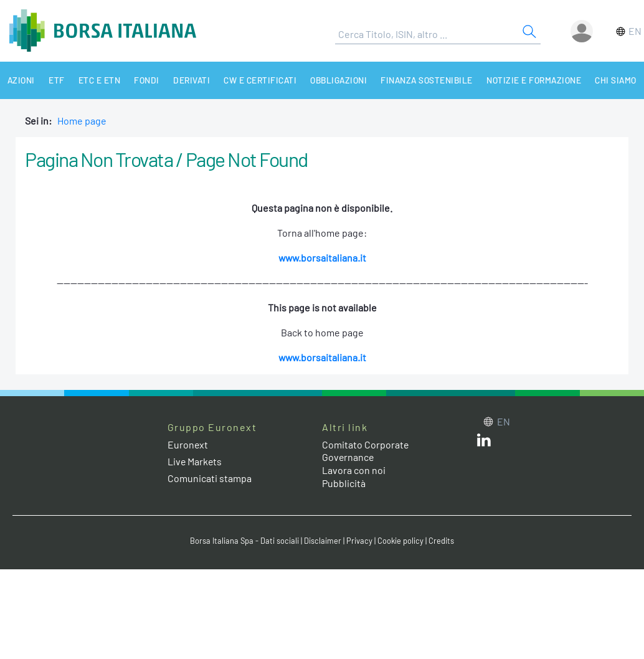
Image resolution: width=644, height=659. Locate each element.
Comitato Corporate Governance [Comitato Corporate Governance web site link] (366, 451)
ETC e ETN (97, 80)
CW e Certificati (254, 80)
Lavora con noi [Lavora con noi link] (354, 470)
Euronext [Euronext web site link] (188, 444)
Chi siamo (607, 80)
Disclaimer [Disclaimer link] (323, 541)
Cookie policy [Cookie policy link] (400, 541)
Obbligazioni (332, 80)
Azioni (20, 80)
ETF (55, 80)
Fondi (142, 80)
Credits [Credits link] (441, 541)
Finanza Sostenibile (420, 80)
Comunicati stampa (210, 478)
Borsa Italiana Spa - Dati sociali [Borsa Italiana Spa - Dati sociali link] (244, 541)
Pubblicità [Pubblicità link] (344, 483)
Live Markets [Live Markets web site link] (195, 461)
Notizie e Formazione (526, 80)
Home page (82, 121)
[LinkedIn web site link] (484, 443)
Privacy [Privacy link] (359, 541)
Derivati (186, 80)
